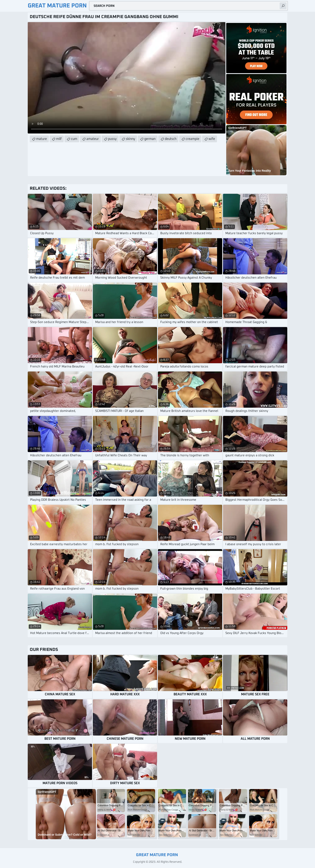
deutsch (171, 139)
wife (212, 139)
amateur (93, 139)
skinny (130, 139)
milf (59, 139)
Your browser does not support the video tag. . (127, 78)
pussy (112, 139)
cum (74, 139)
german (150, 139)
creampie (192, 139)
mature (41, 139)
